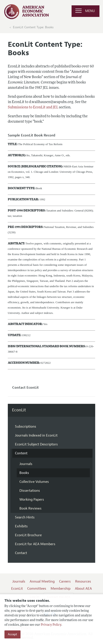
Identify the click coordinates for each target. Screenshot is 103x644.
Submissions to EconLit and (33, 108)
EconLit (19, 410)
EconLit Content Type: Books (33, 27)
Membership (61, 589)
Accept (12, 634)
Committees (37, 589)
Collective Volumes (34, 482)
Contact (21, 553)
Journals (26, 464)
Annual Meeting (42, 581)
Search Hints (25, 517)
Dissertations (30, 491)
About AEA (83, 589)
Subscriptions (26, 427)
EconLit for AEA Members (35, 544)
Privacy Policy (51, 625)
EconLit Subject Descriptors (36, 444)
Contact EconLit (26, 388)
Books (24, 473)
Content (21, 453)
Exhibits (21, 526)
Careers (65, 581)
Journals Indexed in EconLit (36, 435)
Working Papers (32, 500)
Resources (83, 581)
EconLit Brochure (28, 535)
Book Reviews (30, 508)
